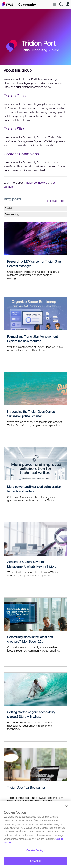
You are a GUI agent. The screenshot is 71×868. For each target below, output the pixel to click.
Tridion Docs (15, 96)
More (55, 50)
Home (26, 50)
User (68, 4)
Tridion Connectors (36, 182)
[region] (35, 834)
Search (61, 4)
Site (54, 5)
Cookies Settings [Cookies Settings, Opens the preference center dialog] (35, 850)
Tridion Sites (14, 129)
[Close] (66, 806)
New (64, 46)
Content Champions (21, 154)
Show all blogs (55, 201)
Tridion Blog (39, 50)
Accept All (35, 861)
